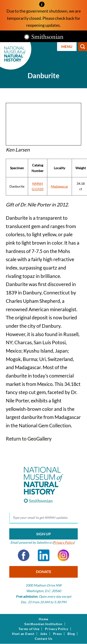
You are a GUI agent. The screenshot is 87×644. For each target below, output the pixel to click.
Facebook (24, 555)
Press (58, 634)
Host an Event (23, 634)
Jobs (44, 634)
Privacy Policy (63, 542)
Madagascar (60, 186)
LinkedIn (44, 555)
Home (43, 619)
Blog (71, 634)
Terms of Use (29, 629)
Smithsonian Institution (43, 624)
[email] (43, 518)
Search (83, 47)
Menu (67, 46)
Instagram (63, 555)
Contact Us (44, 639)
